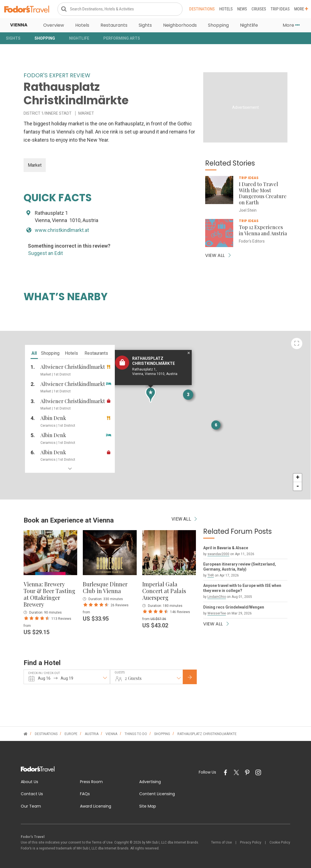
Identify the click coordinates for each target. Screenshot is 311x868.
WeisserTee (217, 613)
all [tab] (34, 353)
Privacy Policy (251, 842)
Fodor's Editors (252, 241)
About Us (29, 782)
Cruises (259, 9)
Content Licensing (157, 794)
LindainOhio (217, 597)
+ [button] (298, 478)
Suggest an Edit (45, 253)
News (242, 9)
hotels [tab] (71, 353)
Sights (145, 25)
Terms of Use (221, 842)
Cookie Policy (280, 842)
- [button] (298, 486)
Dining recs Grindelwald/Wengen (234, 607)
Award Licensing (96, 806)
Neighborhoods (180, 25)
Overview (54, 25)
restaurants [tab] (96, 353)
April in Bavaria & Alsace (226, 548)
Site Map (148, 806)
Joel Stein (248, 210)
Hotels (226, 9)
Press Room (91, 782)
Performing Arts (122, 38)
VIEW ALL (218, 255)
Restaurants (114, 25)
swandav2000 (218, 554)
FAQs (85, 794)
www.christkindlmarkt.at (62, 230)
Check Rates (194, 677)
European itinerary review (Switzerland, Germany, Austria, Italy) (240, 567)
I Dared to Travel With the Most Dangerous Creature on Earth (263, 193)
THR (211, 575)
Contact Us (32, 794)
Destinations (202, 9)
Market (35, 165)
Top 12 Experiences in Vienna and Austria (263, 230)
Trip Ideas (280, 9)
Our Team (31, 806)
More (301, 9)
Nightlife (249, 25)
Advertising (150, 782)
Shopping (218, 25)
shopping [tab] (50, 353)
